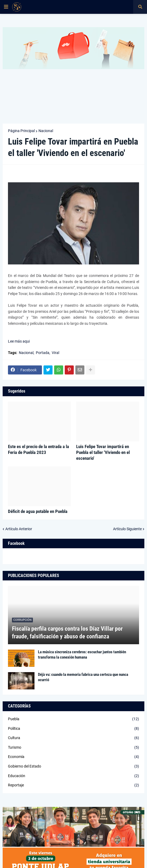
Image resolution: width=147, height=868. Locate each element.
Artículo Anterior (19, 529)
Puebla (73, 719)
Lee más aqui (19, 341)
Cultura (73, 738)
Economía (73, 757)
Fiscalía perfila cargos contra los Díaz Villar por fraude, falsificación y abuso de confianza (67, 633)
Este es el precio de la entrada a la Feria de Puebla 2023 (38, 449)
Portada (43, 353)
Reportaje (73, 785)
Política (73, 729)
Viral (55, 353)
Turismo (73, 748)
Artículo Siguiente (127, 529)
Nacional (46, 131)
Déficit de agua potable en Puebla (38, 511)
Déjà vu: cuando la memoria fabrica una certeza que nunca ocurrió (83, 677)
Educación (73, 776)
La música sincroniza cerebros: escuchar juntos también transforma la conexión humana (82, 655)
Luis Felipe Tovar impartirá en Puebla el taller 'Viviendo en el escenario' (103, 452)
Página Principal (21, 131)
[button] (6, 7)
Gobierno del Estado (73, 766)
